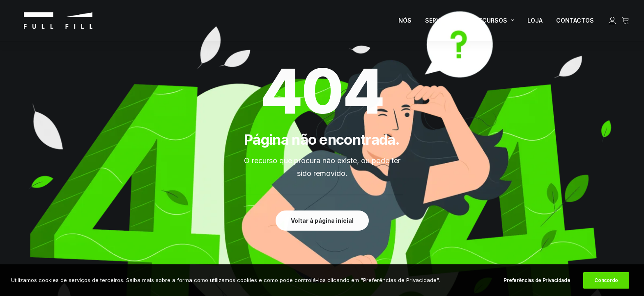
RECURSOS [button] (494, 23)
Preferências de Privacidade (537, 281)
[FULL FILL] (48, 23)
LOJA (535, 23)
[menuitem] (405, 23)
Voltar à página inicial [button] (322, 221)
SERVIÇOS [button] (443, 23)
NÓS (405, 23)
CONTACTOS (575, 23)
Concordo (606, 281)
